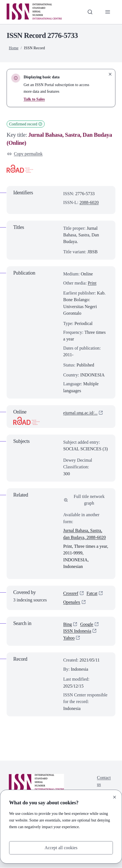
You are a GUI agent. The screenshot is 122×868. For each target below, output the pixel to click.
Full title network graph (84, 500)
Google (87, 625)
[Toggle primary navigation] (108, 12)
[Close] (115, 797)
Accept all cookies (61, 848)
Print (92, 283)
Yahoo (69, 638)
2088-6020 (89, 203)
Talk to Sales (34, 99)
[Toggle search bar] (90, 12)
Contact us (104, 781)
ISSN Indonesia (77, 632)
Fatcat (92, 593)
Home (14, 48)
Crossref (71, 593)
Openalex (72, 603)
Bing (68, 625)
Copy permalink (25, 154)
